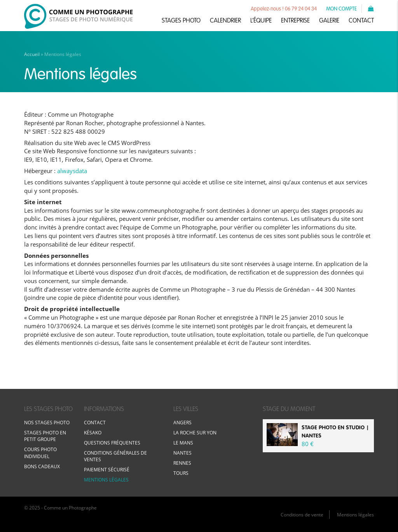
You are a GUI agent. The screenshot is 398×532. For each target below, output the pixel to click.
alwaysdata (72, 171)
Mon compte (341, 8)
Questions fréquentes (112, 443)
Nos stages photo (47, 423)
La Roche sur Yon (195, 433)
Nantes (182, 453)
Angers (182, 423)
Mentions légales (106, 480)
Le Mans (183, 443)
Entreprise (295, 20)
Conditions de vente (302, 515)
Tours (181, 473)
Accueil (32, 54)
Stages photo (181, 20)
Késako (93, 433)
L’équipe (261, 20)
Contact (361, 20)
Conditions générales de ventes (115, 456)
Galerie (329, 20)
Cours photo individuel (40, 453)
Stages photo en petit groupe (45, 436)
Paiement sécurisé (107, 470)
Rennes (182, 463)
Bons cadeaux (42, 466)
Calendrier (225, 20)
